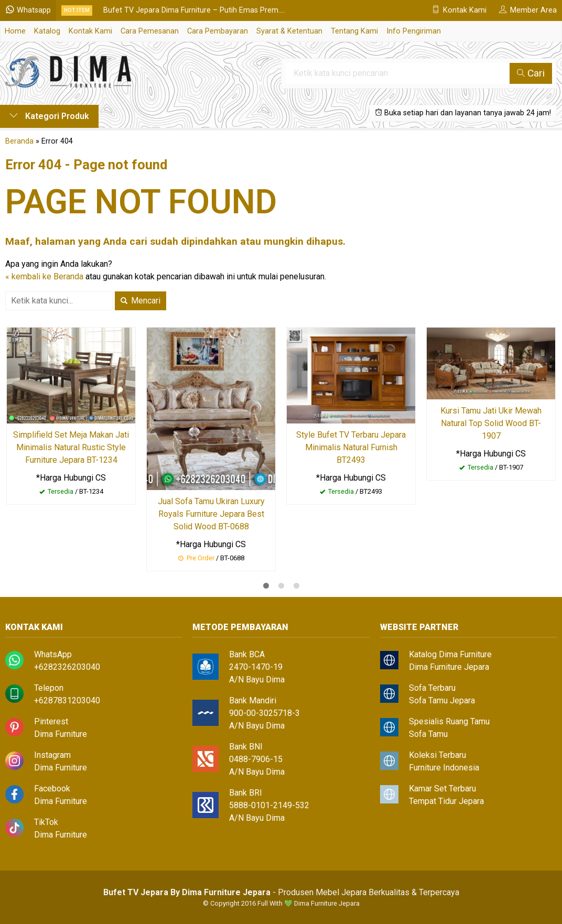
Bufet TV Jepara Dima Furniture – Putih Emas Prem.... (194, 10)
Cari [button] (531, 73)
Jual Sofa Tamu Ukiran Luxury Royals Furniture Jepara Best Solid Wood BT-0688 (211, 514)
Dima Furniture (61, 734)
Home (15, 31)
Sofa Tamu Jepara (442, 700)
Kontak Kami (90, 31)
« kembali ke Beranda (44, 276)
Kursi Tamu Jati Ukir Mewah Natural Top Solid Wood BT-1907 (491, 423)
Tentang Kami (354, 31)
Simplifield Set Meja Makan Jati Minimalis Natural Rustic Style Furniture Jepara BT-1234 (71, 447)
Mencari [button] (140, 301)
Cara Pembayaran (218, 31)
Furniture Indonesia (444, 768)
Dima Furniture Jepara (449, 667)
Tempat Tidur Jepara (446, 801)
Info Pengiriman (414, 31)
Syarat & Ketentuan (289, 31)
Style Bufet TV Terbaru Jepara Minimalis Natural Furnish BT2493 (351, 447)
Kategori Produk (49, 116)
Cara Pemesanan (150, 31)
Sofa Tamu (428, 734)
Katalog (47, 31)
